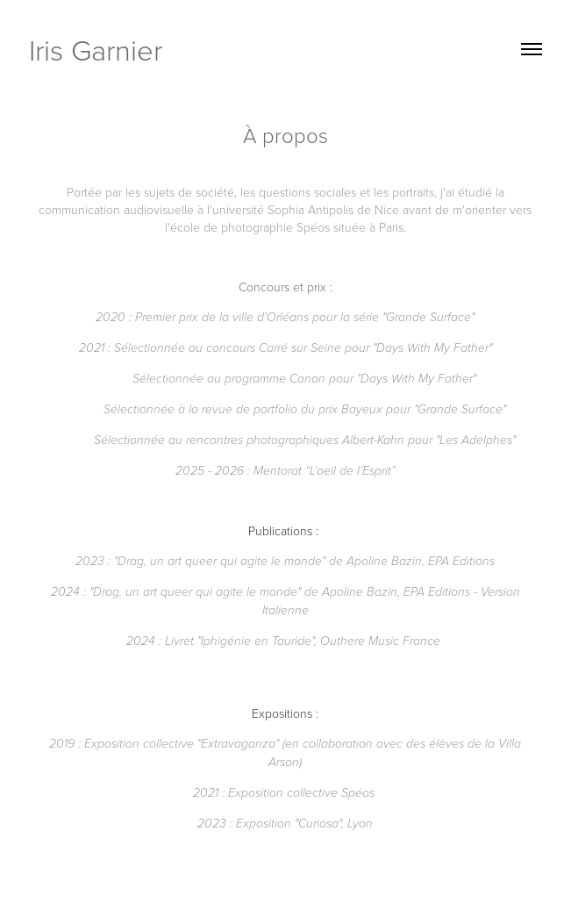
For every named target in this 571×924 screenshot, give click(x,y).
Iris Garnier (96, 49)
